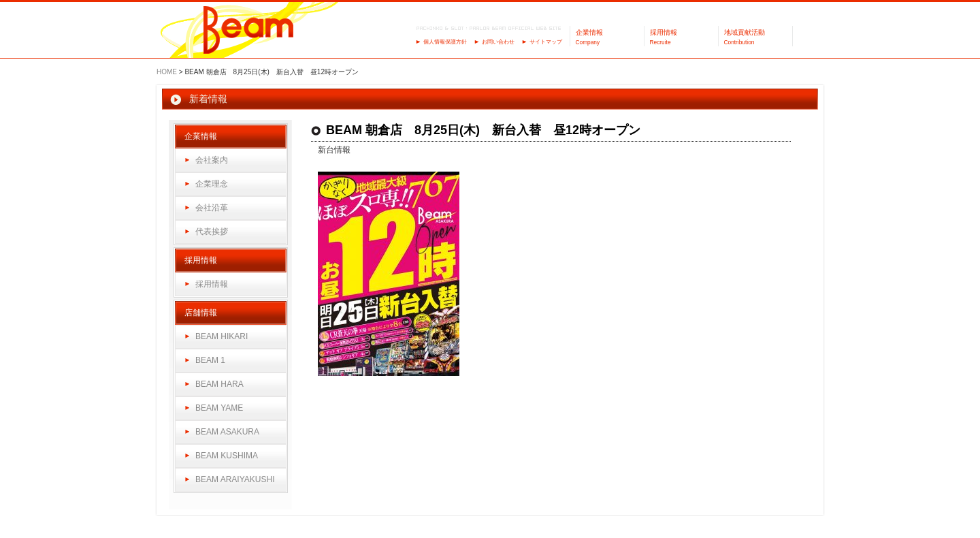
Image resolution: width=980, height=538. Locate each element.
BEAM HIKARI (222, 336)
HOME (167, 72)
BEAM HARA (219, 384)
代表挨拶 (212, 232)
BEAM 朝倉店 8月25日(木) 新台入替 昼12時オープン (483, 130)
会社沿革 (212, 208)
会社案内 (212, 160)
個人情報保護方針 (445, 42)
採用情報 (212, 284)
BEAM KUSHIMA (227, 456)
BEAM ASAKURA (227, 432)
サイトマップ (546, 42)
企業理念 (212, 184)
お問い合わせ (498, 42)
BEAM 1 (210, 360)
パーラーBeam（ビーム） (249, 31)
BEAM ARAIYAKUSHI (235, 479)
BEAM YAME (219, 408)
